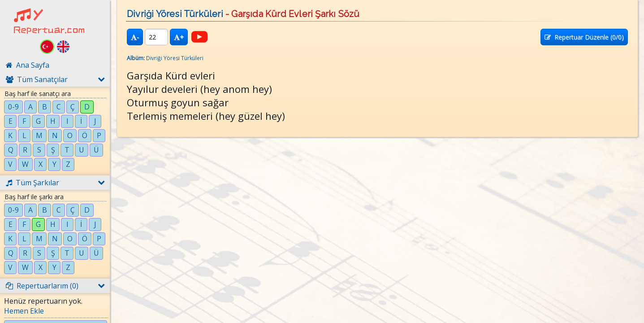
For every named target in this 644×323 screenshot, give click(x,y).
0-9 (13, 107)
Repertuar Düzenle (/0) (584, 37)
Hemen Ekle (24, 311)
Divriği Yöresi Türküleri (175, 14)
